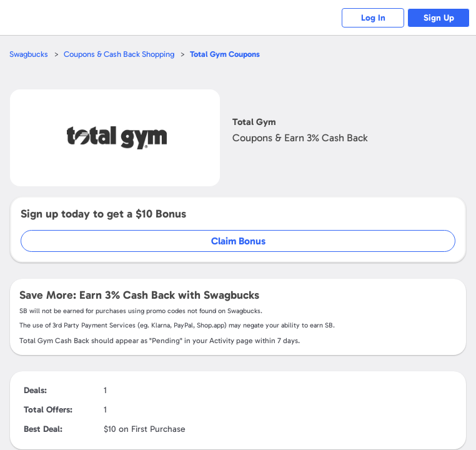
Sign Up (439, 18)
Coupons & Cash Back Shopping (119, 54)
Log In (373, 18)
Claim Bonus (238, 241)
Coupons (225, 54)
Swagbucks (29, 54)
